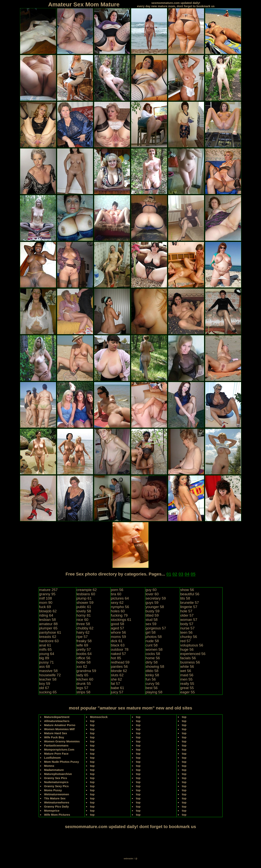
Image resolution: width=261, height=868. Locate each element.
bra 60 (116, 594)
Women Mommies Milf (59, 729)
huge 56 (187, 649)
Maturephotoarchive (58, 774)
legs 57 (82, 688)
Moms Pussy (53, 790)
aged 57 (118, 628)
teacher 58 (48, 679)
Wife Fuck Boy (54, 737)
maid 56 (187, 675)
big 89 (44, 658)
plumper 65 (48, 628)
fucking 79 (119, 615)
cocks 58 (153, 654)
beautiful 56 (190, 594)
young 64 (47, 654)
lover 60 (152, 594)
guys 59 (152, 603)
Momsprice (52, 811)
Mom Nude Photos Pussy (62, 762)
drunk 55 (84, 684)
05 (193, 574)
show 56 (187, 590)
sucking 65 (48, 692)
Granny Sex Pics (56, 778)
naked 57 (118, 654)
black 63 (118, 645)
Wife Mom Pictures (57, 815)
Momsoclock (99, 717)
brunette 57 (190, 603)
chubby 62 (85, 628)
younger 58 (155, 607)
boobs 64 (84, 654)
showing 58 (155, 667)
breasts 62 (48, 637)
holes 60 (118, 611)
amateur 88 (48, 624)
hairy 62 (83, 632)
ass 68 (45, 667)
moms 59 (118, 637)
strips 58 (84, 692)
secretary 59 (156, 598)
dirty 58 (152, 662)
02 (175, 574)
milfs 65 (45, 649)
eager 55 (187, 692)
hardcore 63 (49, 641)
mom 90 (46, 603)
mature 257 (48, 590)
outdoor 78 (120, 649)
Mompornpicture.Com (59, 749)
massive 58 (48, 671)
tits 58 (185, 598)
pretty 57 (84, 649)
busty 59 (152, 611)
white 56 (187, 667)
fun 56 (151, 679)
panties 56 (119, 667)
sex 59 (151, 624)
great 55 (187, 688)
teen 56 (186, 632)
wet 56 (186, 671)
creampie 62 (87, 590)
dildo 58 (152, 671)
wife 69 (82, 645)
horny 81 (84, 615)
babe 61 (118, 688)
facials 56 (188, 658)
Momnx (49, 766)
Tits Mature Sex (55, 798)
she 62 (116, 679)
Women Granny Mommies (62, 741)
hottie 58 (84, 662)
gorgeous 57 (156, 628)
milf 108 (46, 598)
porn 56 (117, 590)
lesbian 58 (48, 620)
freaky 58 (84, 641)
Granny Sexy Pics (56, 786)
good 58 (118, 624)
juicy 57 (117, 692)
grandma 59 (86, 671)
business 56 (190, 662)
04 (187, 574)
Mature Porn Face (56, 754)
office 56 (83, 658)
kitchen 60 (85, 679)
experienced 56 (193, 654)
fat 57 (115, 684)
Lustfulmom (53, 758)
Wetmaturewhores (57, 802)
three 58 (83, 624)
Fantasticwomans (56, 745)
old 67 (44, 688)
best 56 (152, 688)
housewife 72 (50, 675)
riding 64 (46, 615)
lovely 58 (84, 611)
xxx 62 (82, 667)
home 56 (153, 658)
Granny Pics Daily (57, 806)
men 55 (186, 679)
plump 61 (84, 598)
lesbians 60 (86, 594)
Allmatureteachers (57, 721)
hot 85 (116, 658)
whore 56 (118, 632)
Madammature (54, 770)
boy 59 (45, 684)
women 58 (154, 649)
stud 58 (152, 620)
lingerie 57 (189, 607)
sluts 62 (117, 675)
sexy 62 (117, 603)
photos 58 (154, 637)
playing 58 (154, 692)
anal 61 (45, 645)
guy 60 (151, 590)
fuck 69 (45, 607)
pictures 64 (120, 598)
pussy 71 (47, 662)
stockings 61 (121, 620)
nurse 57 (187, 628)
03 (181, 574)
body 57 (187, 624)
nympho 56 (120, 607)
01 (169, 574)
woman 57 (189, 620)
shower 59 (85, 603)
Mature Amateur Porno (60, 725)
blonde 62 (119, 671)
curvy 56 (152, 684)
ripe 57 (82, 637)
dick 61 (117, 641)
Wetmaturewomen (57, 794)
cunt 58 (152, 645)
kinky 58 (152, 675)
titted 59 (152, 615)
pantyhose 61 (50, 632)
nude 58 (152, 641)
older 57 (187, 615)
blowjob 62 (48, 611)
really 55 (187, 684)
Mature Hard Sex (56, 733)
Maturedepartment (57, 717)
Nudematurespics (56, 782)
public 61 (84, 607)
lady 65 (82, 675)
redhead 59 (120, 662)
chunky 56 (189, 637)
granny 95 (47, 594)
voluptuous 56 (192, 645)
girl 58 (151, 632)
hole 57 (186, 611)
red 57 (185, 641)
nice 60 (82, 620)
